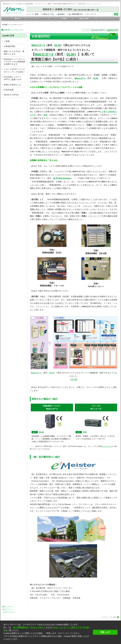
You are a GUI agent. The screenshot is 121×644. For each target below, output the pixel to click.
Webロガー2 (38, 45)
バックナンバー (16, 25)
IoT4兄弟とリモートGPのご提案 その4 (12, 78)
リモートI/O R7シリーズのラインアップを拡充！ (14, 70)
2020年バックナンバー (14, 30)
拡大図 (74, 379)
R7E (85, 432)
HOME (5, 25)
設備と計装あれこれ (12, 85)
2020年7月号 (112, 30)
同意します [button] (105, 632)
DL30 (58, 45)
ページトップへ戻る (109, 617)
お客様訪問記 (10, 46)
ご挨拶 (7, 41)
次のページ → (8, 609)
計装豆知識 (9, 90)
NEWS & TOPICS (11, 95)
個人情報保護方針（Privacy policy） (29, 627)
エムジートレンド (14, 12)
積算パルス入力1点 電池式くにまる (14, 53)
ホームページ (107, 446)
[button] (47, 642)
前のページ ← (8, 607)
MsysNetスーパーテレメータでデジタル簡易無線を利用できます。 (14, 62)
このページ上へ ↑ (9, 612)
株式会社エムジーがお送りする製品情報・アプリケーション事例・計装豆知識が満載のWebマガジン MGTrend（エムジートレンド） (52, 4)
